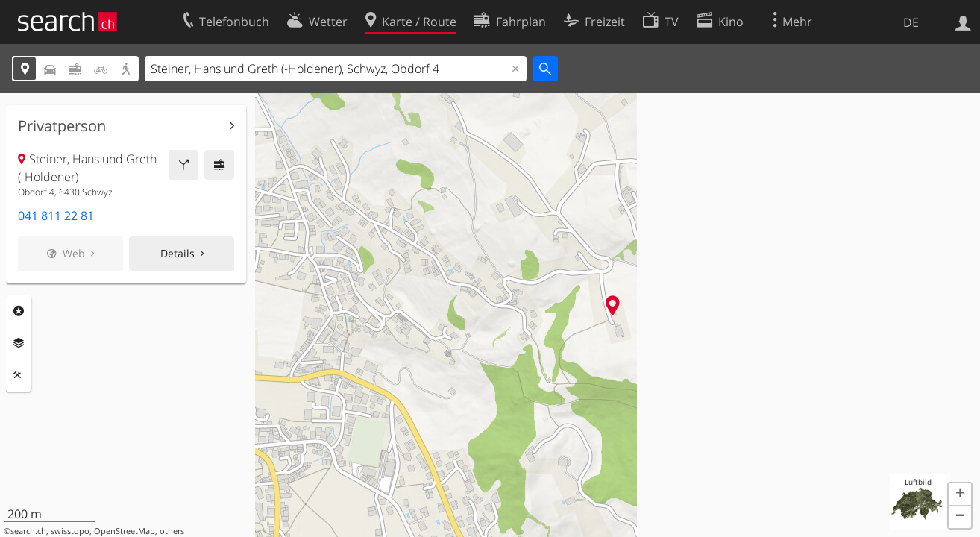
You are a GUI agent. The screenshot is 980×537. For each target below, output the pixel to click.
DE (911, 22)
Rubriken (19, 311)
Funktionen (19, 375)
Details (178, 253)
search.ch (28, 531)
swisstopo (70, 531)
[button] (960, 494)
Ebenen (19, 343)
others (172, 531)
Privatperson (62, 126)
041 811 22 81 (56, 216)
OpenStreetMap (125, 531)
